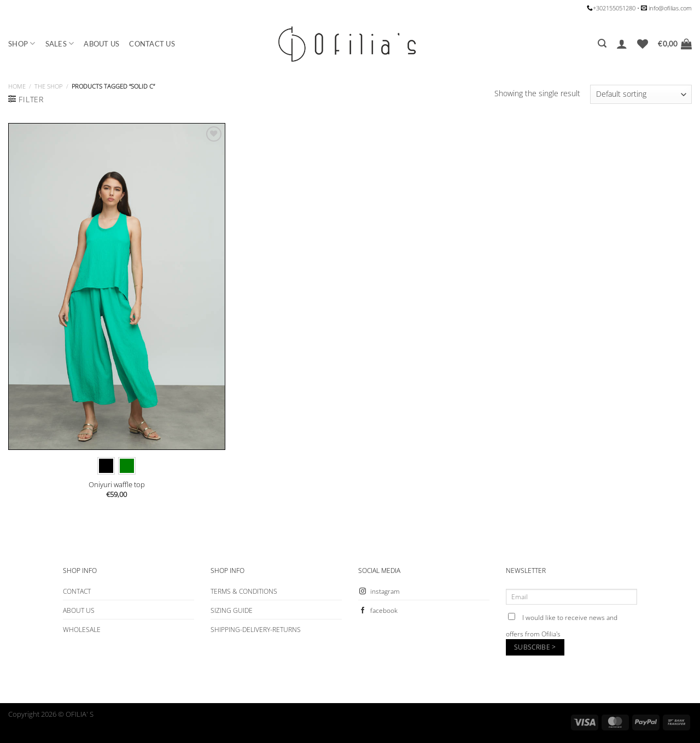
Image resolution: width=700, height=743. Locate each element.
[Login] (622, 44)
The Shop (48, 86)
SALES (60, 43)
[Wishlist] (643, 44)
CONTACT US (152, 44)
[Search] (602, 43)
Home (17, 86)
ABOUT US (101, 44)
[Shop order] (641, 94)
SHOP (22, 43)
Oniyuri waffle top (117, 485)
